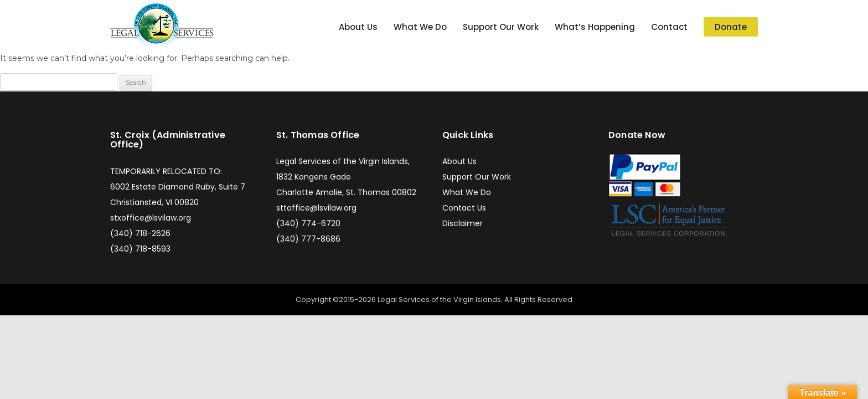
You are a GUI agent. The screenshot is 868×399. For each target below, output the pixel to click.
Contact (669, 27)
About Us (358, 27)
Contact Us (464, 208)
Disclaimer (463, 223)
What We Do (420, 27)
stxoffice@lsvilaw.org (151, 218)
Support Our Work (501, 27)
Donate (731, 27)
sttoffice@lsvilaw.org (316, 208)
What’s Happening (595, 27)
